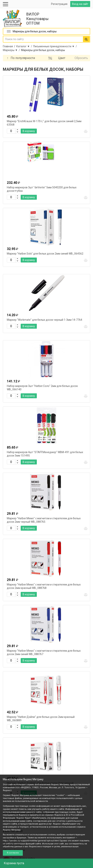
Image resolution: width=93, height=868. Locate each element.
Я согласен (13, 853)
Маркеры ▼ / (12, 50)
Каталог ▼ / (25, 46)
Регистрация (59, 4)
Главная (8, 46)
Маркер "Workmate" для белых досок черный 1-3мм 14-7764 (45, 320)
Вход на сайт (80, 4)
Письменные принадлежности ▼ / (56, 46)
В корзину (29, 131)
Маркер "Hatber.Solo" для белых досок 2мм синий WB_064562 (45, 254)
